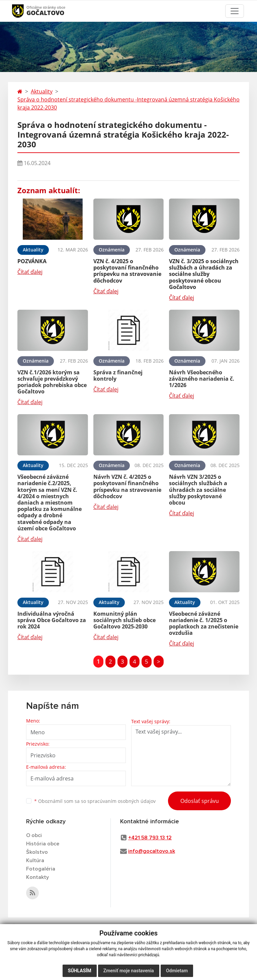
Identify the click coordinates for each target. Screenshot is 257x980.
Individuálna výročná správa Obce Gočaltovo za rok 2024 (52, 620)
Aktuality (42, 91)
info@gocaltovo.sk (152, 851)
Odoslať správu (200, 801)
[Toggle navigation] (235, 11)
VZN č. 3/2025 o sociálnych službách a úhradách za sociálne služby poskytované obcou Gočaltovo (204, 274)
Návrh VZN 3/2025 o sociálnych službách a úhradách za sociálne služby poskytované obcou (198, 490)
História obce (43, 844)
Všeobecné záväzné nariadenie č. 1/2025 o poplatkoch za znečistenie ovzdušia (204, 623)
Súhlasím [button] (80, 971)
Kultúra (35, 860)
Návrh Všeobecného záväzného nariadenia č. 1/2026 (202, 379)
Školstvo (37, 852)
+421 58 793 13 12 (150, 838)
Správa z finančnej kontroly (118, 375)
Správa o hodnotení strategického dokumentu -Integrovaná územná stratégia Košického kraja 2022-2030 (128, 103)
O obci (34, 835)
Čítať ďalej (30, 272)
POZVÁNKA (32, 261)
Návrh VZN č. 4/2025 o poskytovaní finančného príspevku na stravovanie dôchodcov (127, 486)
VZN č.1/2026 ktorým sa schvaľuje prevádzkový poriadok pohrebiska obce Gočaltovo (52, 382)
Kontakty (37, 877)
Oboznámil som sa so (95, 801)
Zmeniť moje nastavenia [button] (129, 971)
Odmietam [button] (177, 971)
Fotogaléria (41, 869)
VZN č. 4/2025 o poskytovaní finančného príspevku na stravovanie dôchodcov (127, 271)
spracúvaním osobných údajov (121, 801)
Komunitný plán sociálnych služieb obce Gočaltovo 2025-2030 (124, 620)
